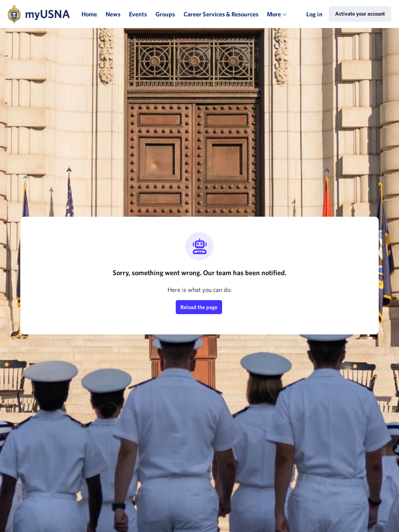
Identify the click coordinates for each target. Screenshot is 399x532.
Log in (314, 14)
